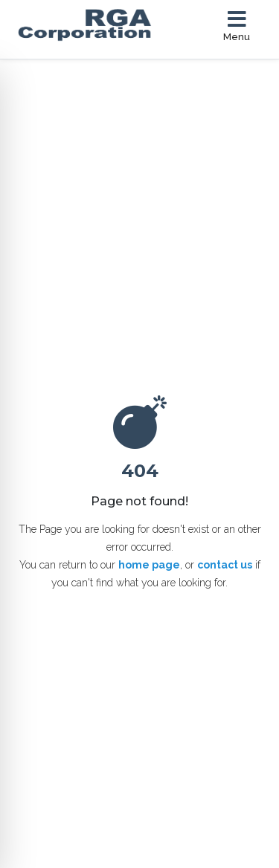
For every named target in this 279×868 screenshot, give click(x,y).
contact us (225, 565)
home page (149, 565)
